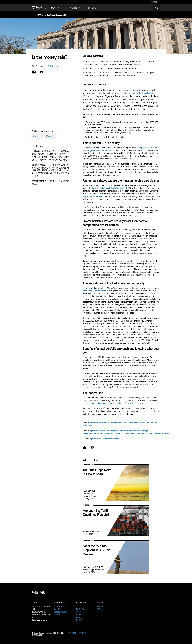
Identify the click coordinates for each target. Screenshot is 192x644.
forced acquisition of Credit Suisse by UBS (110, 188)
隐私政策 (83, 633)
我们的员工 (79, 617)
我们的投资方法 (81, 609)
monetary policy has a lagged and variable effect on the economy (115, 403)
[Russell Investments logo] (39, 8)
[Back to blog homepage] (49, 15)
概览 (77, 606)
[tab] (154, 2)
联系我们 (100, 606)
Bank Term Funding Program (95, 291)
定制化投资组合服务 (60, 612)
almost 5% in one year (92, 196)
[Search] (157, 8)
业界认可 (79, 620)
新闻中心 (100, 609)
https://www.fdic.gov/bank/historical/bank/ (104, 439)
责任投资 (57, 615)
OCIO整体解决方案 (60, 606)
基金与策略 (57, 609)
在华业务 (79, 615)
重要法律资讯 (73, 633)
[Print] (41, 72)
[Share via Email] (34, 72)
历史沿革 (79, 612)
